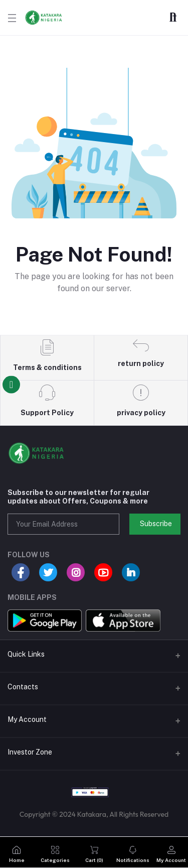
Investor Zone (30, 752)
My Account (27, 719)
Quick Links (26, 654)
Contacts (23, 687)
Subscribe (156, 524)
